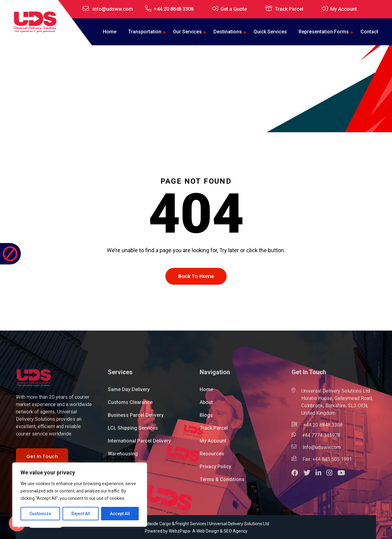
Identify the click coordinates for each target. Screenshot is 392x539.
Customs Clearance (130, 406)
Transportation (145, 32)
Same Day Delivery (129, 393)
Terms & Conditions (222, 483)
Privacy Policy (215, 470)
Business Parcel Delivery (136, 419)
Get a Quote (234, 9)
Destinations (228, 32)
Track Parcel (289, 9)
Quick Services (270, 32)
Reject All (81, 514)
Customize (40, 514)
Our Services (187, 32)
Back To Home (196, 276)
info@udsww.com (113, 9)
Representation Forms (324, 32)
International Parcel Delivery (139, 444)
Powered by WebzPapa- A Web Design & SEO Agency (196, 531)
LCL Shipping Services (133, 431)
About (206, 406)
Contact (369, 32)
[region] (80, 495)
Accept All (120, 514)
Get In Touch (42, 460)
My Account (343, 9)
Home (110, 32)
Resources (212, 457)
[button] (298, 477)
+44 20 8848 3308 (174, 9)
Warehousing (123, 457)
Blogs (206, 419)
